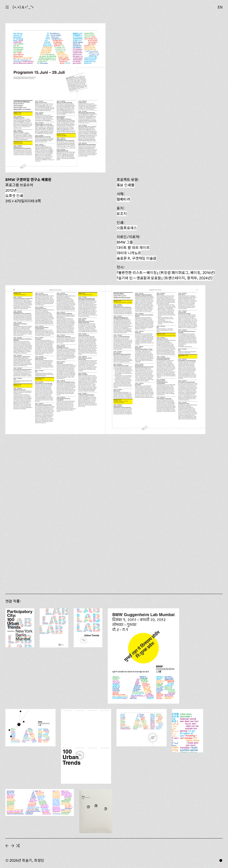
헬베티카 (123, 199)
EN (220, 7)
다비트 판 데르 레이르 (133, 248)
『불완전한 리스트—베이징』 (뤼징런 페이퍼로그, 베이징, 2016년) (166, 273)
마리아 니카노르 (129, 253)
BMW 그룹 (125, 242)
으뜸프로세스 (127, 228)
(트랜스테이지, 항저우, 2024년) (165, 278)
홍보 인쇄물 (126, 185)
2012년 (11, 190)
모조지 (122, 214)
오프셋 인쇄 (14, 196)
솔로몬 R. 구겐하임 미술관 (137, 258)
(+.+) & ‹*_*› (23, 7)
